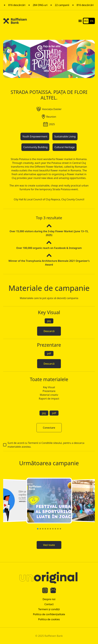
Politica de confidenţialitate (49, 614)
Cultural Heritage (65, 147)
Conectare (49, 428)
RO (86, 21)
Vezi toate (49, 545)
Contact (49, 604)
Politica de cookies (49, 619)
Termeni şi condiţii (49, 609)
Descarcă (49, 331)
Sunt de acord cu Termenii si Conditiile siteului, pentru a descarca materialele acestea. (44, 445)
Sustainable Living (65, 136)
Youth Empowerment (35, 136)
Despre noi (49, 599)
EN (92, 21)
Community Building (35, 147)
